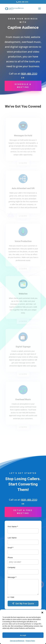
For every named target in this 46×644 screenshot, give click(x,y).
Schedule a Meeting (23, 86)
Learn (23, 163)
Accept (23, 635)
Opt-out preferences (17, 641)
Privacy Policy (30, 641)
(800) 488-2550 (29, 74)
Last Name (12, 538)
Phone (10, 557)
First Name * (13, 527)
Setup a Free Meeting (23, 512)
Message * (12, 577)
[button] (42, 613)
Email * (10, 548)
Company (11, 567)
